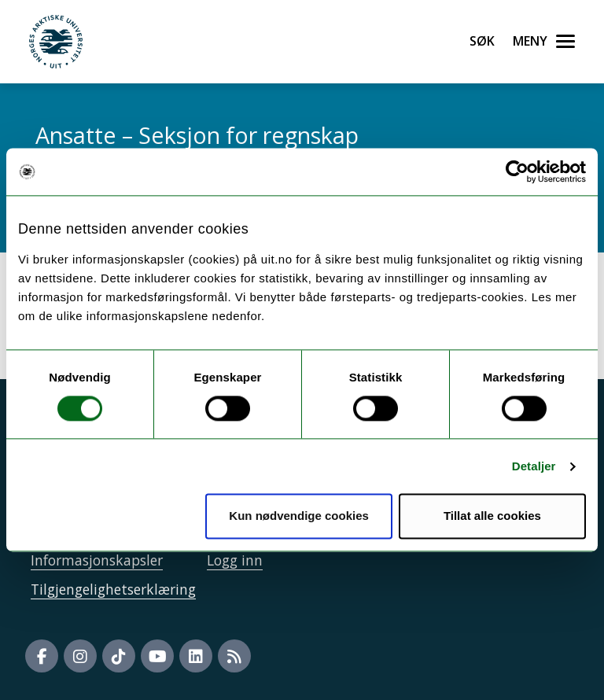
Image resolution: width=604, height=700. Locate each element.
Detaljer (534, 466)
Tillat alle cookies (492, 516)
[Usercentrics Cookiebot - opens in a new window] (517, 171)
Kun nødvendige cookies (299, 516)
